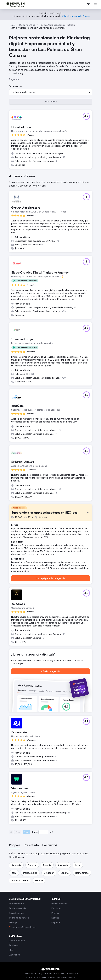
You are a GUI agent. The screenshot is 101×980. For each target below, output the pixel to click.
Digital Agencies (27, 25)
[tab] (15, 845)
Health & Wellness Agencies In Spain (57, 25)
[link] (89, 5)
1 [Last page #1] (53, 832)
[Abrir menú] (95, 5)
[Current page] (43, 832)
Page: (35, 832)
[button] (51, 92)
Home (12, 25)
